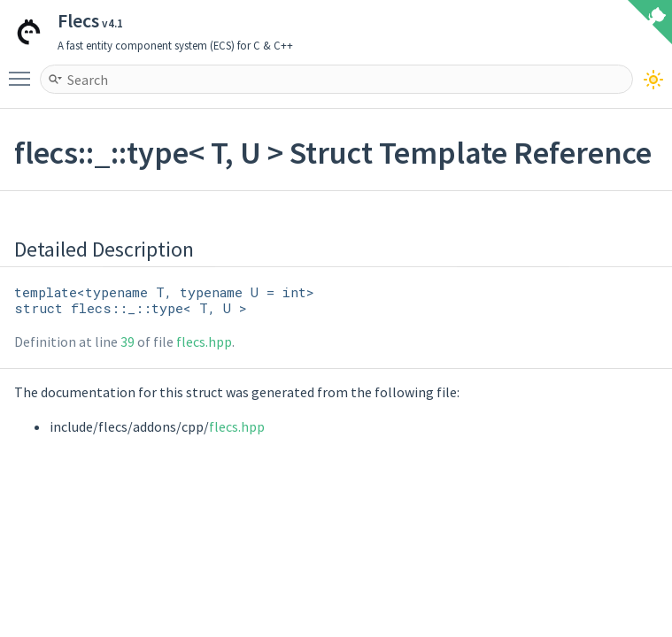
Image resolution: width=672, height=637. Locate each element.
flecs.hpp (204, 342)
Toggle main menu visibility (24, 71)
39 (127, 342)
